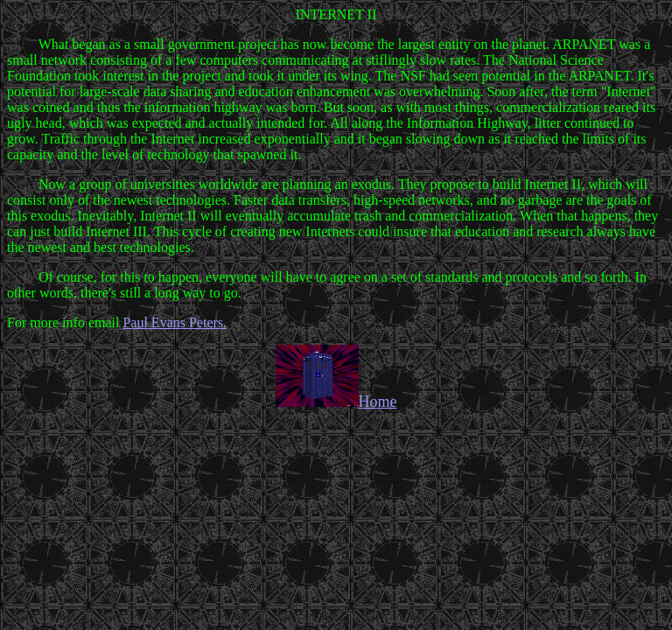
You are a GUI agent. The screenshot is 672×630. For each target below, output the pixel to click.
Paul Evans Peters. (175, 322)
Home (336, 402)
